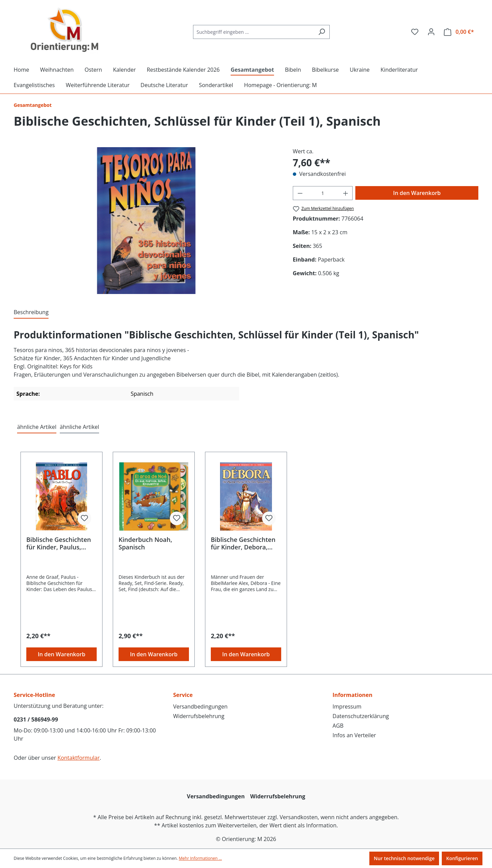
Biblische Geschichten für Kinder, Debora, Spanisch (243, 543)
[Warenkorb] (459, 32)
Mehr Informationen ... (200, 858)
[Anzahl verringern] (300, 193)
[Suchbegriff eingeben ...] (254, 32)
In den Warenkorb (417, 193)
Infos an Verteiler (354, 735)
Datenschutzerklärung (361, 716)
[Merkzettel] (415, 32)
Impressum (347, 706)
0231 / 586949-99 (36, 719)
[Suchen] (322, 32)
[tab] (31, 312)
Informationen (352, 695)
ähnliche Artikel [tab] (37, 427)
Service (183, 695)
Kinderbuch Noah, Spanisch (145, 543)
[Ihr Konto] (431, 32)
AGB (338, 726)
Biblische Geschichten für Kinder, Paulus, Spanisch (59, 543)
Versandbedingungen (200, 706)
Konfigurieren (462, 858)
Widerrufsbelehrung (199, 716)
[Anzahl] (323, 193)
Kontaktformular (79, 758)
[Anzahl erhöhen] (346, 193)
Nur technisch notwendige (404, 858)
